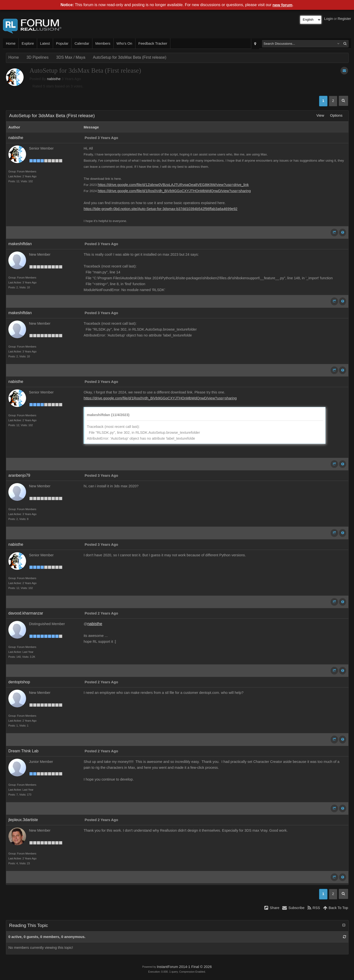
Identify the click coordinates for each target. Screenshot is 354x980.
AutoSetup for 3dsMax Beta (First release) (130, 57)
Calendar (82, 43)
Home (11, 43)
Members (103, 43)
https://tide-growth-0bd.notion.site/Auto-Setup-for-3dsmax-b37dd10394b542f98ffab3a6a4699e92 (161, 209)
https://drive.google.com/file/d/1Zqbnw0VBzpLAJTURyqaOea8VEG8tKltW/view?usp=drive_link (173, 185)
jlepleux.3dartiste (23, 820)
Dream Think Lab (23, 751)
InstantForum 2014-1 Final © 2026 (184, 967)
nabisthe (54, 79)
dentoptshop (19, 682)
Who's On (124, 43)
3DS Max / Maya (71, 57)
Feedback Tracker (153, 43)
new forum (283, 5)
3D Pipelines (38, 57)
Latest (45, 43)
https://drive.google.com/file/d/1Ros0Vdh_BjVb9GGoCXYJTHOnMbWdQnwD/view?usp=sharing (174, 191)
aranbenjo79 (19, 475)
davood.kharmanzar (26, 613)
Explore (28, 43)
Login (329, 19)
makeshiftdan (20, 244)
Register (344, 19)
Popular (62, 43)
